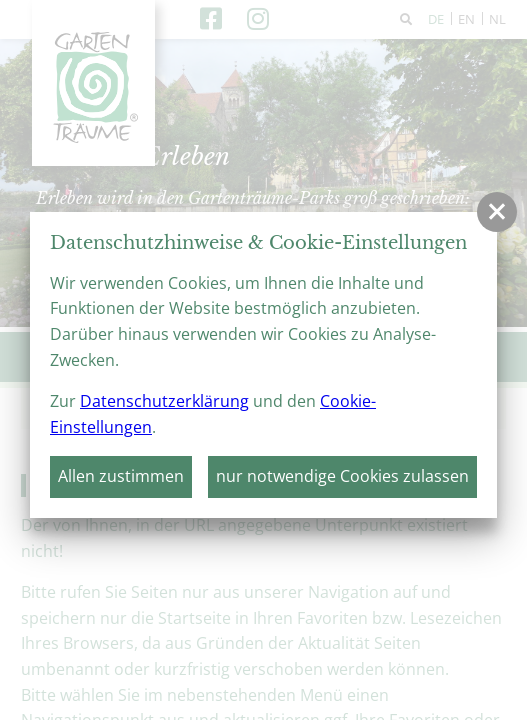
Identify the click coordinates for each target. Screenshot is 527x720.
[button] (497, 212)
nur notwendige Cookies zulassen (342, 476)
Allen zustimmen (121, 476)
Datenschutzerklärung (164, 401)
